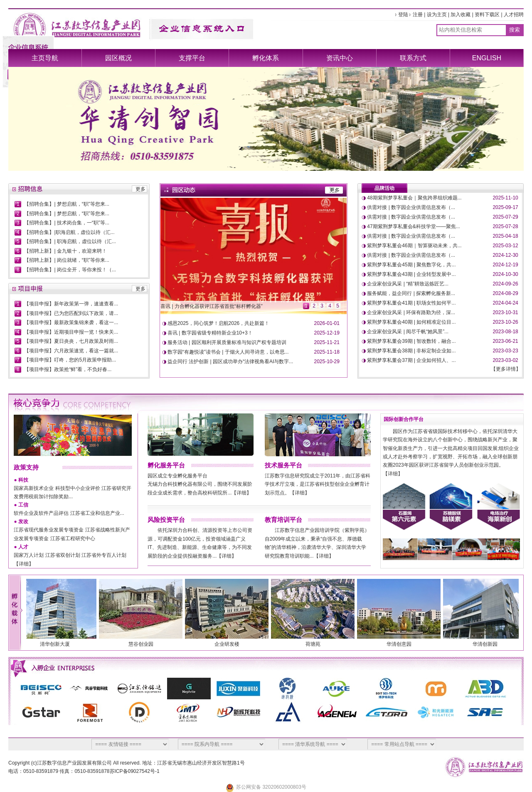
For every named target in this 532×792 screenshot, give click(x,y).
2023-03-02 (505, 360)
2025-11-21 (327, 342)
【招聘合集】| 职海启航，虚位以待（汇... (70, 241)
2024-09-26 (505, 284)
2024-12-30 (505, 255)
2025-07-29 (505, 217)
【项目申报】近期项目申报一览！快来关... (71, 332)
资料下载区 (487, 15)
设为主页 (437, 15)
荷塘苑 (315, 644)
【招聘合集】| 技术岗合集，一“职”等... (66, 223)
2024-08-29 (505, 293)
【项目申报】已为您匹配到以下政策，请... (71, 313)
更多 (140, 189)
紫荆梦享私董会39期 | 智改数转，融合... (411, 341)
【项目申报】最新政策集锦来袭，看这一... (71, 322)
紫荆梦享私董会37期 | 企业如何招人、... (411, 360)
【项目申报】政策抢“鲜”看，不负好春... (68, 369)
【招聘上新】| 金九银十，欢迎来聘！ (65, 251)
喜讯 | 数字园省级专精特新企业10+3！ (210, 333)
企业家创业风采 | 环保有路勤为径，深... (411, 312)
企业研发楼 (229, 644)
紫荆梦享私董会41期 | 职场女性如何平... (411, 303)
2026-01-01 (327, 323)
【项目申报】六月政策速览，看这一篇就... (71, 351)
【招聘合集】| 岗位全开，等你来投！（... (70, 270)
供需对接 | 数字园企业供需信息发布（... (411, 207)
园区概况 (118, 58)
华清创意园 (401, 644)
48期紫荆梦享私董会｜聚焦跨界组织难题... (414, 198)
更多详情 (506, 369)
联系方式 (413, 58)
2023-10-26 (505, 322)
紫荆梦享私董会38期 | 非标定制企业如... (411, 351)
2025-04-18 (505, 236)
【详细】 (24, 564)
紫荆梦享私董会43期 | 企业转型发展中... (411, 274)
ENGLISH (487, 58)
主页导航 (45, 58)
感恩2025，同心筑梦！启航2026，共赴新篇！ (218, 323)
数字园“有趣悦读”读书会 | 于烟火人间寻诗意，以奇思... (228, 352)
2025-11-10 (505, 198)
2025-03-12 (505, 246)
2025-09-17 (505, 207)
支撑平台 (192, 58)
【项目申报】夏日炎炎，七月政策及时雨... (71, 341)
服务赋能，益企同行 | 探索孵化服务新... (411, 293)
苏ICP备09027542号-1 (135, 771)
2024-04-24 (505, 303)
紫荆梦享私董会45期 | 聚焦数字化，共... (411, 265)
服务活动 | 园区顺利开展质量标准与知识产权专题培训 (227, 342)
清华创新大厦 (57, 644)
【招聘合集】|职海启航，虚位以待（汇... (69, 232)
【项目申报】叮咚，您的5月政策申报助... (70, 360)
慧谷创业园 (143, 644)
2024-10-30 (505, 274)
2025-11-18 (327, 352)
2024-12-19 (505, 265)
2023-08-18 (505, 332)
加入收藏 (461, 15)
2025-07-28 (505, 226)
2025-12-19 (327, 333)
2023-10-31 (505, 312)
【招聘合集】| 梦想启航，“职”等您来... (66, 204)
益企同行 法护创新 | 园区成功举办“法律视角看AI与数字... (230, 362)
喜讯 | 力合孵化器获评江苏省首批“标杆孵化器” (212, 306)
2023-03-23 (505, 351)
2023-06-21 (505, 341)
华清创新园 (488, 644)
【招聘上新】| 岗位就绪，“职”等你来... (66, 260)
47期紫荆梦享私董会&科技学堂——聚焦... (413, 226)
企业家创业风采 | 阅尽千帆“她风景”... (408, 332)
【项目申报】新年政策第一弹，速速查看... (71, 304)
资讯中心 (340, 58)
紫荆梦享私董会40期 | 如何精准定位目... (411, 322)
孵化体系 (266, 58)
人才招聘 (514, 15)
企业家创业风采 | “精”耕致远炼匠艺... (408, 284)
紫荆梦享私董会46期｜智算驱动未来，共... (414, 246)
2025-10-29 (327, 362)
